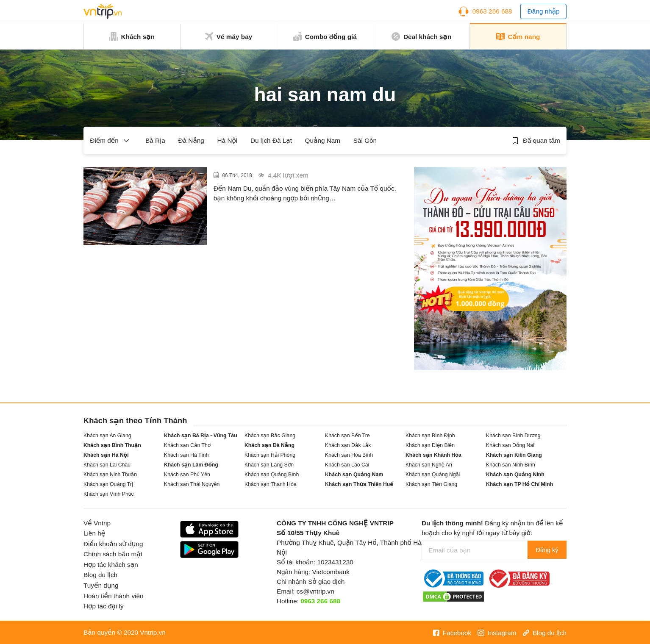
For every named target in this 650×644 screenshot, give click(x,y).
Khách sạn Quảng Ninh (515, 475)
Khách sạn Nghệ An (429, 465)
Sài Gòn (365, 140)
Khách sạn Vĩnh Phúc (109, 494)
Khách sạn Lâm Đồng (191, 465)
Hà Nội (228, 140)
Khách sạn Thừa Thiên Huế (359, 484)
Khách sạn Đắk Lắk (348, 445)
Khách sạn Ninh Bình (511, 465)
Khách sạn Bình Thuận (112, 445)
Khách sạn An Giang (107, 436)
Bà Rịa (155, 140)
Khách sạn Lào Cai (347, 465)
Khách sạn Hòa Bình (349, 455)
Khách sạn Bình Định (430, 436)
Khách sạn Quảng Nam (354, 475)
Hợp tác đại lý (104, 606)
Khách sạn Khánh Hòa (433, 455)
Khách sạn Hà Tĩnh (186, 455)
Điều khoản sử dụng (113, 544)
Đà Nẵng (191, 140)
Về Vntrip (97, 523)
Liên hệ (94, 533)
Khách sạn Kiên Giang (514, 455)
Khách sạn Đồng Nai (510, 445)
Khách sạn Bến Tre (347, 436)
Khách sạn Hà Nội (106, 455)
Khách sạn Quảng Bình (272, 475)
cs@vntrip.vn (315, 591)
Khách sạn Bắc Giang (270, 436)
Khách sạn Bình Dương (513, 436)
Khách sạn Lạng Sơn (269, 465)
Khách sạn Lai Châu (107, 465)
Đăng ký (544, 550)
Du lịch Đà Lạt (271, 140)
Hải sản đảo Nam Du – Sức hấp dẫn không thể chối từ (302, 179)
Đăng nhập (544, 11)
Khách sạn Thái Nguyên (192, 484)
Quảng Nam (323, 140)
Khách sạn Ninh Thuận (110, 475)
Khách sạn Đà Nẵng (269, 445)
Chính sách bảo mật (113, 554)
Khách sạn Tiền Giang (431, 484)
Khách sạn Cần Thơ (187, 445)
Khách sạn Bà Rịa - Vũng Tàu (201, 436)
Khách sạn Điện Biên (430, 445)
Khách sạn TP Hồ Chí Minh (519, 484)
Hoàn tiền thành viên (114, 596)
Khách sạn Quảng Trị (108, 484)
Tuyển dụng (101, 585)
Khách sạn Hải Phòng (270, 455)
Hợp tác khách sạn (111, 565)
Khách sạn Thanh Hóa (271, 484)
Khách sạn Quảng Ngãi (433, 475)
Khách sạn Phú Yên (187, 475)
